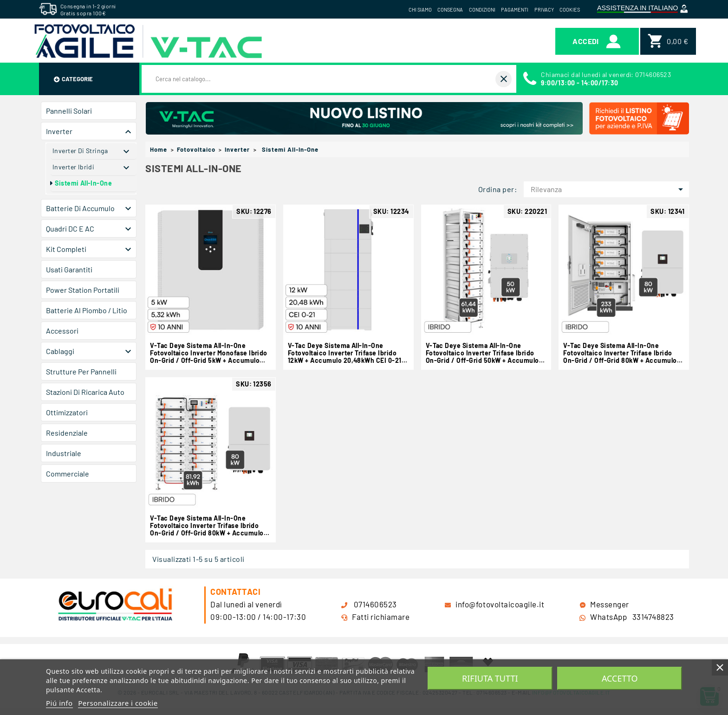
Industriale (64, 453)
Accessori (62, 331)
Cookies (570, 10)
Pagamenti (515, 10)
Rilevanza (608, 189)
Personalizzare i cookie (118, 703)
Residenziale (67, 433)
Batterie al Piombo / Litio (87, 310)
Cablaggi (60, 351)
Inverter (59, 131)
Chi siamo (420, 10)
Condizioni (482, 10)
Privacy (544, 10)
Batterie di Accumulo (80, 208)
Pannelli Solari (69, 111)
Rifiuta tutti (490, 678)
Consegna (450, 10)
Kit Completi (66, 249)
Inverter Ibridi (73, 167)
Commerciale (68, 473)
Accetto (620, 678)
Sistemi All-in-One (83, 183)
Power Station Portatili (83, 290)
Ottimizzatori (67, 412)
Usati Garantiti (69, 269)
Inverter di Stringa (80, 151)
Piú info (59, 703)
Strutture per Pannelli (81, 371)
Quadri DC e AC (70, 229)
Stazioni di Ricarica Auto (85, 392)
